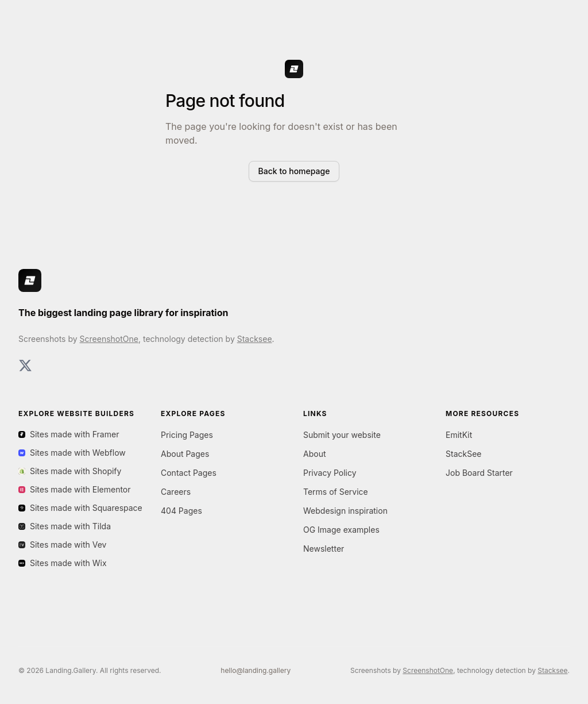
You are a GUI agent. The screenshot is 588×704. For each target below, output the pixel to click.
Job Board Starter (479, 473)
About (314, 454)
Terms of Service (336, 492)
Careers (176, 492)
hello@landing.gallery (256, 670)
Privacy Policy (330, 473)
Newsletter (324, 549)
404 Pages (181, 511)
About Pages (185, 454)
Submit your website (342, 435)
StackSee (463, 454)
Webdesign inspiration (345, 511)
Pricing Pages (187, 435)
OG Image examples (341, 530)
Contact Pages (189, 473)
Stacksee (255, 339)
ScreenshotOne (109, 339)
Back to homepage (294, 171)
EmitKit (459, 435)
